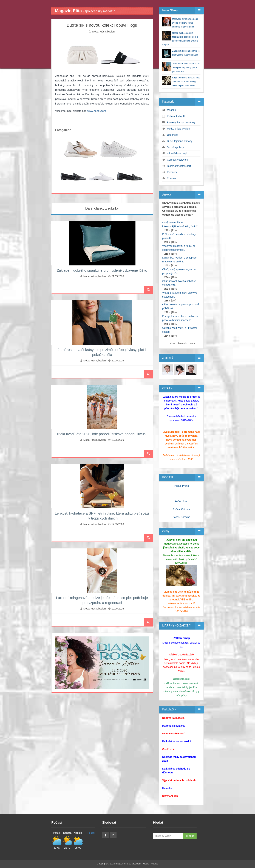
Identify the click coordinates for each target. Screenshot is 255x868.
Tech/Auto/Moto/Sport (179, 166)
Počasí (91, 833)
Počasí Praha (181, 486)
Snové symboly (175, 147)
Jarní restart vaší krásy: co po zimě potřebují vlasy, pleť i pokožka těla (186, 68)
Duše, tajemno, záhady (180, 141)
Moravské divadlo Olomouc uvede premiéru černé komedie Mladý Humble (185, 23)
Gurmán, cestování (177, 160)
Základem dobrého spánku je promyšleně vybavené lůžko (102, 270)
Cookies (172, 178)
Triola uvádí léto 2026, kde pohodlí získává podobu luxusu (102, 434)
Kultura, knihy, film (177, 116)
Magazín (172, 110)
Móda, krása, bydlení (104, 32)
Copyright (102, 864)
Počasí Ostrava (181, 509)
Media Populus (151, 864)
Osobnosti (173, 135)
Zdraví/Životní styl (177, 153)
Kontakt (137, 864)
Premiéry (172, 172)
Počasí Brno (181, 501)
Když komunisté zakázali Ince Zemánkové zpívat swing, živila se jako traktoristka (186, 82)
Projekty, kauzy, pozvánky (181, 122)
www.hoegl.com (97, 111)
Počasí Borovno (181, 517)
